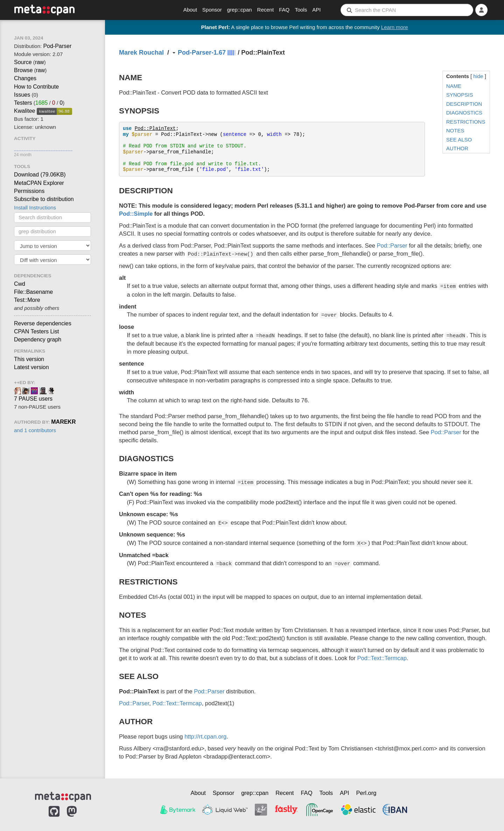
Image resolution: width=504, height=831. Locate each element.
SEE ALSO (459, 140)
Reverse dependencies (43, 323)
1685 (42, 103)
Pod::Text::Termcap (382, 658)
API (316, 10)
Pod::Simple (136, 214)
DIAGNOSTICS (464, 113)
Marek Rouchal (141, 53)
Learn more (395, 27)
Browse (23, 70)
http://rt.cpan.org (205, 736)
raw (40, 62)
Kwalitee (24, 111)
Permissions (29, 191)
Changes (25, 78)
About (190, 10)
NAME (454, 86)
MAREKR (63, 422)
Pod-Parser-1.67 (202, 53)
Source (23, 62)
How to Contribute (36, 87)
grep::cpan (240, 10)
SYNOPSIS (460, 95)
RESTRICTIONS (466, 122)
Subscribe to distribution (44, 199)
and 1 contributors (35, 430)
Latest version (31, 367)
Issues (22, 95)
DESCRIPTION (464, 104)
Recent (266, 10)
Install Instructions (35, 207)
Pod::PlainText (155, 129)
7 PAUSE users (33, 399)
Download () (40, 175)
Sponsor (212, 10)
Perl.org (366, 793)
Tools (301, 10)
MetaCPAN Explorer (39, 183)
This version (29, 359)
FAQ (284, 10)
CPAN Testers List (36, 331)
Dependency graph (38, 340)
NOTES (455, 130)
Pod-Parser (57, 46)
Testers (23, 103)
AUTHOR (457, 148)
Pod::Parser (392, 245)
